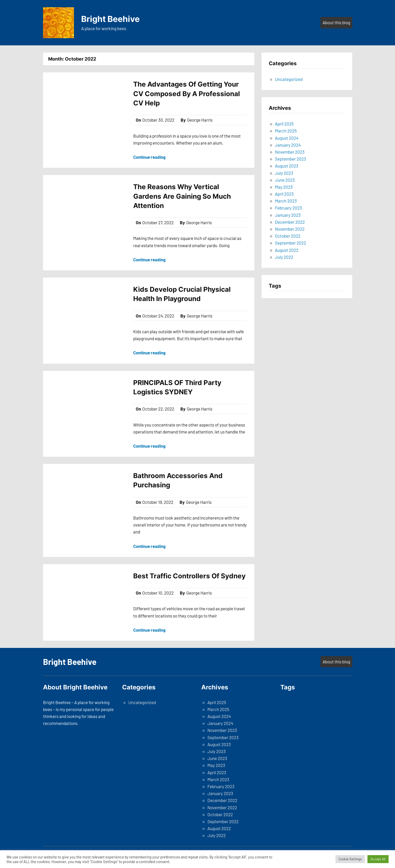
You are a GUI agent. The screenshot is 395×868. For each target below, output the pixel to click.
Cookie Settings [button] (350, 859)
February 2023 (288, 208)
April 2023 (284, 194)
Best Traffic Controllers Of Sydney (189, 576)
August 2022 (287, 250)
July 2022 (284, 257)
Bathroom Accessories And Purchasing (178, 480)
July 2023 (284, 173)
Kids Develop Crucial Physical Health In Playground (182, 294)
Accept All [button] (378, 859)
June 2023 (285, 180)
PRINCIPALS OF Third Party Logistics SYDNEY (177, 387)
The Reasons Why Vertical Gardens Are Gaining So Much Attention (182, 196)
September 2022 (291, 243)
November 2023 (290, 152)
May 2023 (284, 187)
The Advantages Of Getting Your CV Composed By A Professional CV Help (187, 94)
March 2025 (286, 131)
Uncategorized (289, 79)
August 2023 (287, 166)
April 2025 (284, 124)
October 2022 (288, 236)
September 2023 (291, 159)
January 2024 (288, 145)
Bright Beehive (110, 19)
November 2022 (290, 229)
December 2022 (290, 222)
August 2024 (287, 138)
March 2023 (286, 201)
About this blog (336, 22)
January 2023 (288, 215)
